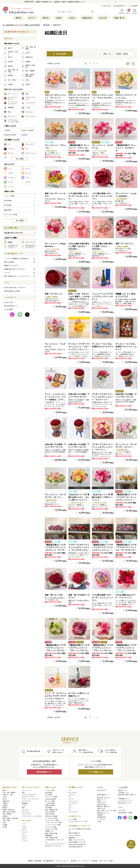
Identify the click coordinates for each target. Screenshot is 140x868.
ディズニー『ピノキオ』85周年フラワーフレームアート (126, 347)
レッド (24, 824)
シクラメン (72, 795)
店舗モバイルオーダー (76, 840)
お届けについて (102, 802)
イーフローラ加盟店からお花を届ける (20, 259)
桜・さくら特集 (50, 801)
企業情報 (30, 861)
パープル (25, 832)
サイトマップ (86, 861)
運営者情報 (38, 861)
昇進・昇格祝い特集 (51, 838)
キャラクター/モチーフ (29, 795)
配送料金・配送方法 (103, 806)
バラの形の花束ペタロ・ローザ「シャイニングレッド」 (102, 196)
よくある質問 (133, 6)
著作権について (76, 861)
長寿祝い (5, 816)
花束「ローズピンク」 (125, 244)
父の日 (5, 797)
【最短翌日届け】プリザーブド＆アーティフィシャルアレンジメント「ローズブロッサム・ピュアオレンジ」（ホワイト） (126, 500)
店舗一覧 (119, 18)
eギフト (32, 18)
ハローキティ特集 (51, 827)
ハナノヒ (20, 273)
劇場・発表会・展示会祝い (11, 818)
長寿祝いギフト (50, 831)
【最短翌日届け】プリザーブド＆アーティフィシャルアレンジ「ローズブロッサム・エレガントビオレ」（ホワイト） (55, 550)
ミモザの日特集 (50, 803)
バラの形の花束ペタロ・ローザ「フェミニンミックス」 (102, 598)
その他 (99, 821)
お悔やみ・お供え (8, 795)
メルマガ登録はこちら (96, 772)
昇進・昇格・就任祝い (9, 812)
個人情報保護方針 (48, 861)
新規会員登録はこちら (44, 772)
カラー (71, 805)
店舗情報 (72, 838)
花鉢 (23, 808)
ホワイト (25, 839)
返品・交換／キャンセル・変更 (106, 811)
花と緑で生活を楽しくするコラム (15, 287)
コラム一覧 (121, 810)
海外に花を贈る (20, 262)
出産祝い (5, 803)
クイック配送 (73, 819)
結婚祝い (5, 805)
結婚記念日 (87, 18)
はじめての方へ (106, 6)
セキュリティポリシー (62, 861)
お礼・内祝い (7, 820)
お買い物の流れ (102, 804)
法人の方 (103, 18)
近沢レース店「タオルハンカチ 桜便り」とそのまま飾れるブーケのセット (79, 297)
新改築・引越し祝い (9, 810)
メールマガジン (102, 819)
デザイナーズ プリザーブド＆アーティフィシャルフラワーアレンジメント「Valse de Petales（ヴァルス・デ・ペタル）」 (79, 100)
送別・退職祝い (7, 814)
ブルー (24, 834)
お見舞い (5, 825)
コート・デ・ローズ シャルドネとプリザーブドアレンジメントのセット (56, 696)
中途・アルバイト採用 (106, 861)
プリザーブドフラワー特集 (53, 823)
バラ (70, 790)
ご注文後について (123, 792)
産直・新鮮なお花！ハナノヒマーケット (20, 276)
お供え (72, 18)
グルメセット (26, 810)
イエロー (25, 828)
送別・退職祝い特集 (51, 810)
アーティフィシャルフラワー (31, 799)
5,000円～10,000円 (27, 130)
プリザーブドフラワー (29, 797)
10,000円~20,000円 (10, 135)
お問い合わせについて (125, 803)
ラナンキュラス (73, 812)
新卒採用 (95, 861)
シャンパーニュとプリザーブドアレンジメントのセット (102, 297)
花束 (23, 792)
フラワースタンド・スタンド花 (31, 816)
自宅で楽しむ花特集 (51, 816)
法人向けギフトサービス (14, 233)
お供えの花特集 (50, 812)
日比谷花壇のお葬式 (76, 847)
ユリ (70, 810)
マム (70, 797)
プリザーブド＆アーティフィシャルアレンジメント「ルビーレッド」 (102, 397)
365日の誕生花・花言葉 (12, 291)
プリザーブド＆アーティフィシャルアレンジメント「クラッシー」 (102, 447)
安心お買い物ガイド (120, 6)
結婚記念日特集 (50, 805)
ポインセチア (73, 792)
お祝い (5, 823)
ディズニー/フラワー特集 (53, 825)
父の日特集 (49, 795)
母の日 (46, 18)
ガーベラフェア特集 (51, 797)
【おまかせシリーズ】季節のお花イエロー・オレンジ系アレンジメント (79, 497)
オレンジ (25, 830)
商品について (101, 800)
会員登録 (100, 815)
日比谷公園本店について (77, 842)
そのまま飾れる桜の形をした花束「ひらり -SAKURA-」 (102, 246)
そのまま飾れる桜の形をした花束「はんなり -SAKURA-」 (79, 246)
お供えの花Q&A (50, 814)
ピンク (24, 826)
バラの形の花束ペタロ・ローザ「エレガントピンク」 (79, 196)
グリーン (25, 836)
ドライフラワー (27, 801)
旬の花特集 (49, 808)
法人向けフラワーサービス (53, 846)
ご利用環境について (124, 799)
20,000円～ (25, 135)
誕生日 (18, 18)
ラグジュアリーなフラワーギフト (55, 844)
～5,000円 (7, 130)
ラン (70, 808)
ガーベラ (71, 799)
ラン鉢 (24, 805)
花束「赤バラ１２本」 (54, 595)
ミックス (25, 841)
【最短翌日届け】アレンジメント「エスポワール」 (126, 148)
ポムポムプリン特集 (51, 829)
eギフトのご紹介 (75, 835)
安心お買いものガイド (104, 798)
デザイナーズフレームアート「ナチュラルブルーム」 (102, 98)
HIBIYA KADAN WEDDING (77, 845)
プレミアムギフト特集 (52, 820)
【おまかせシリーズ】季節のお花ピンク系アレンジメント (102, 497)
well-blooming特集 (50, 799)
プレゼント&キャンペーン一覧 (78, 821)
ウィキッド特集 (50, 790)
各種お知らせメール (103, 813)
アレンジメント (27, 790)
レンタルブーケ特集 (51, 818)
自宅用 (5, 827)
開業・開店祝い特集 (51, 833)
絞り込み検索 (60, 54)
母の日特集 (49, 792)
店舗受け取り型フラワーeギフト (20, 269)
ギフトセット (26, 812)
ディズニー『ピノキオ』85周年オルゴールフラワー (102, 347)
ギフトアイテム (27, 814)
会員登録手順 (101, 817)
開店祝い (5, 808)
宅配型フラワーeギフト (12, 266)
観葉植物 (25, 803)
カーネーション (73, 801)
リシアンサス (73, 803)
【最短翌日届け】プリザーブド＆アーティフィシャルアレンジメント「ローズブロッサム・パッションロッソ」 (102, 550)
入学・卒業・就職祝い (9, 792)
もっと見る (20, 159)
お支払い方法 (101, 808)
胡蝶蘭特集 (49, 836)
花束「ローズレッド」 (54, 294)
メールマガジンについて (125, 801)
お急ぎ (59, 18)
